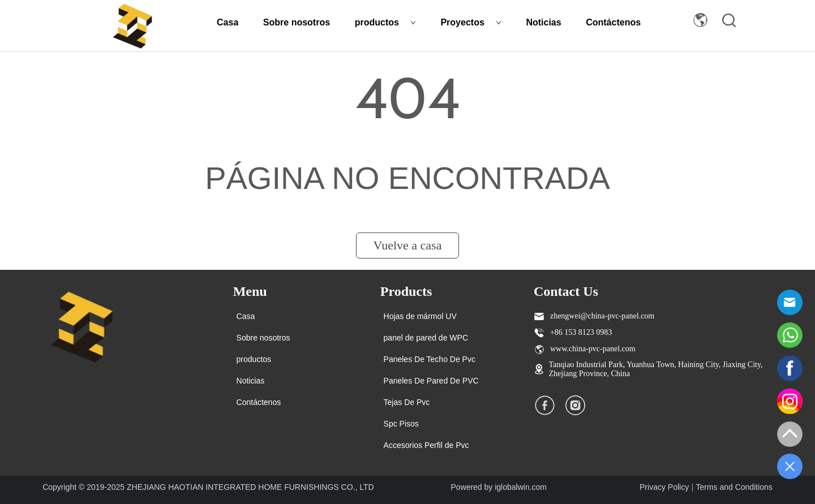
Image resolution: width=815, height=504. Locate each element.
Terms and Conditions (734, 487)
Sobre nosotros (297, 22)
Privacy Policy (664, 487)
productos (385, 22)
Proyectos (471, 22)
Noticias (543, 22)
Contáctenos (613, 22)
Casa (228, 22)
